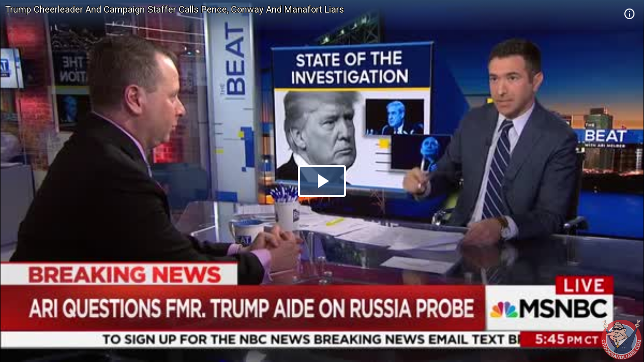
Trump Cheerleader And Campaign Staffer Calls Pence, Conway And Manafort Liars (175, 9)
